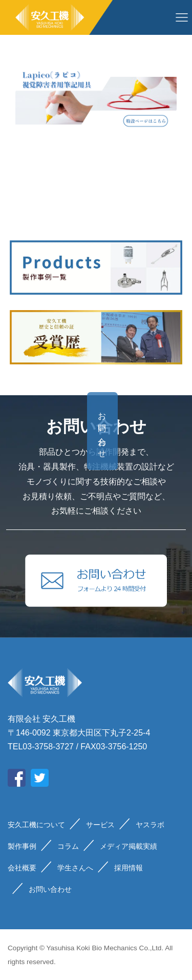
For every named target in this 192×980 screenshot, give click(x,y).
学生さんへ (75, 868)
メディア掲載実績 (129, 846)
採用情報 (129, 868)
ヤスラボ (150, 825)
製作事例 (22, 846)
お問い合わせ (171, 431)
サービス (100, 825)
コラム (68, 846)
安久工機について (36, 825)
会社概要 (22, 868)
